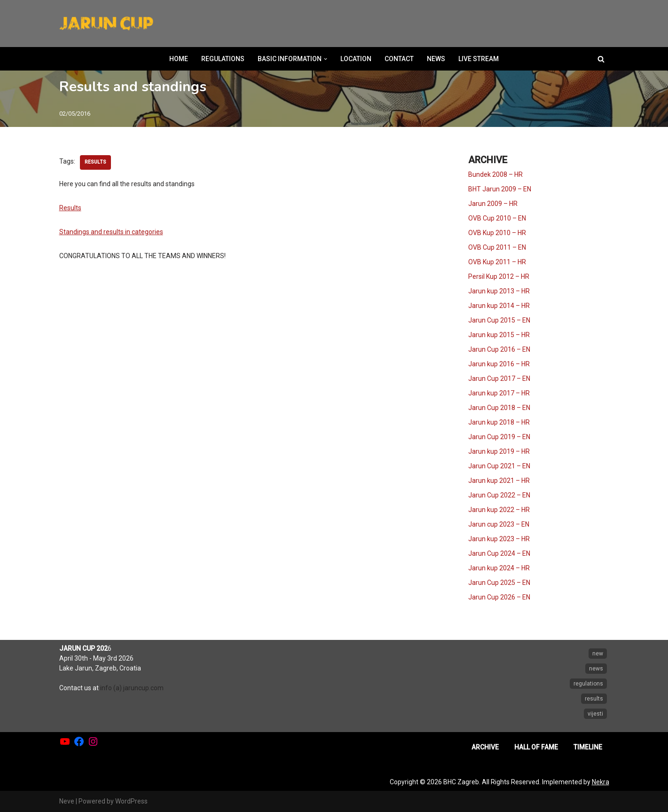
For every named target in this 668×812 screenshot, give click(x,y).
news (596, 669)
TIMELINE (588, 747)
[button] (326, 59)
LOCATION (356, 59)
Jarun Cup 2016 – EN (499, 349)
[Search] (601, 59)
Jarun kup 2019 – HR (499, 451)
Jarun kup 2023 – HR (499, 539)
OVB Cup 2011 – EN (497, 247)
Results (70, 208)
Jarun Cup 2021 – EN (499, 466)
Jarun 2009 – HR (493, 204)
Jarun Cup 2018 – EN (499, 408)
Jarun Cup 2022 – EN (499, 495)
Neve (67, 801)
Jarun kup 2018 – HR (499, 422)
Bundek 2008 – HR (495, 174)
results (95, 162)
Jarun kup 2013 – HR (499, 291)
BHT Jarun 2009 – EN (500, 189)
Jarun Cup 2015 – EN (499, 320)
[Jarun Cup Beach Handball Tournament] (106, 24)
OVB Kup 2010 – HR (497, 233)
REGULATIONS (223, 59)
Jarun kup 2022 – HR (499, 510)
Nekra (601, 782)
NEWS (436, 59)
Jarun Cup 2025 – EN (499, 583)
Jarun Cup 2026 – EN (499, 597)
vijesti (595, 714)
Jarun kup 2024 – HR (499, 568)
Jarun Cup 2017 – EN (499, 378)
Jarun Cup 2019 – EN (499, 437)
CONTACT (399, 59)
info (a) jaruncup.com (132, 688)
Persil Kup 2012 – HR (499, 276)
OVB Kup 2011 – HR (497, 262)
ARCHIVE (485, 747)
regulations (588, 684)
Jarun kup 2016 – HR (499, 364)
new (598, 654)
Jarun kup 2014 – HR (499, 306)
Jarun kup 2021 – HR (499, 481)
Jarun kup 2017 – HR (499, 393)
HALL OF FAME (536, 747)
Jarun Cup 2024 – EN (499, 553)
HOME (179, 59)
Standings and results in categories (111, 232)
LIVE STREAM (479, 59)
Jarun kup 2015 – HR (499, 335)
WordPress (131, 801)
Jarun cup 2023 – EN (499, 524)
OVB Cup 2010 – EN (497, 218)
